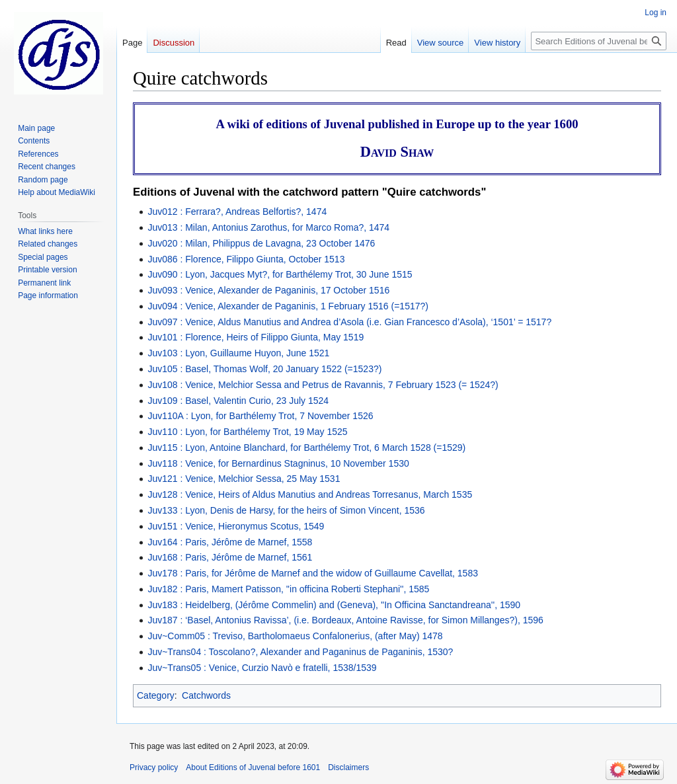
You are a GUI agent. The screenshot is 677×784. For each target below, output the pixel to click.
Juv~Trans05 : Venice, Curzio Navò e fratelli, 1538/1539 (262, 668)
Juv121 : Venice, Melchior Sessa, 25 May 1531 (244, 479)
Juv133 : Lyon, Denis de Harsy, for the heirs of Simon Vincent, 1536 (286, 510)
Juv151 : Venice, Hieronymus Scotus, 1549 (236, 526)
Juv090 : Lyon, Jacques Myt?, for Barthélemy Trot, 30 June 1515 (280, 274)
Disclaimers (348, 767)
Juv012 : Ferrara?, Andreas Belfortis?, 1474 (237, 212)
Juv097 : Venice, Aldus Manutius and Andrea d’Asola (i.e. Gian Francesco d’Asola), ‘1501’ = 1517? (349, 322)
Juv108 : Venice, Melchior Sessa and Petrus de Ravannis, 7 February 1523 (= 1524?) (323, 385)
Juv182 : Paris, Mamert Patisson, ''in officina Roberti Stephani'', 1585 (288, 589)
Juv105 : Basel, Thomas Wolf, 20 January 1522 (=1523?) (264, 369)
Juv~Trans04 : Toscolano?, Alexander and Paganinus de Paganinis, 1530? (300, 652)
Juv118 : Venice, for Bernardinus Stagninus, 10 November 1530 (278, 463)
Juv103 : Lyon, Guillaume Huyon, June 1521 (238, 353)
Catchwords (206, 695)
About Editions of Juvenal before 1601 (253, 767)
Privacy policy (154, 767)
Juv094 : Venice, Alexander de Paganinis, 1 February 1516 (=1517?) (288, 306)
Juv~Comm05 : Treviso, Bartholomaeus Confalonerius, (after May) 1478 (295, 636)
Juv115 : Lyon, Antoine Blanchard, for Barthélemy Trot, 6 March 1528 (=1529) (306, 448)
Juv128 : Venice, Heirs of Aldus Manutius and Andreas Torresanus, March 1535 (310, 494)
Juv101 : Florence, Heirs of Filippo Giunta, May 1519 (256, 337)
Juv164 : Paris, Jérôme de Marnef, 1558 (230, 542)
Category (156, 695)
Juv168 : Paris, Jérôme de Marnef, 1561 (230, 557)
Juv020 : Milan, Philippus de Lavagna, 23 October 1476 (261, 243)
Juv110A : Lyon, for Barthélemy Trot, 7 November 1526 (260, 416)
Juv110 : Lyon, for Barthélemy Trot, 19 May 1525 (247, 432)
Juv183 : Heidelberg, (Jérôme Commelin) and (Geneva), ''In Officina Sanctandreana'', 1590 (334, 605)
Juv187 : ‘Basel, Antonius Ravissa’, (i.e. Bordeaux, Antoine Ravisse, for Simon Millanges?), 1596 (345, 620)
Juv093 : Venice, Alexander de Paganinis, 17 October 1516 (268, 290)
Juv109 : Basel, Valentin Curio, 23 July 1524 (238, 401)
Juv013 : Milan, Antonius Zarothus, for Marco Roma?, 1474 (268, 227)
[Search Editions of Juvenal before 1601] (599, 41)
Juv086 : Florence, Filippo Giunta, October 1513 (246, 259)
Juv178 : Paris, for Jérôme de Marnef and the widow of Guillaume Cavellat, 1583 (313, 573)
